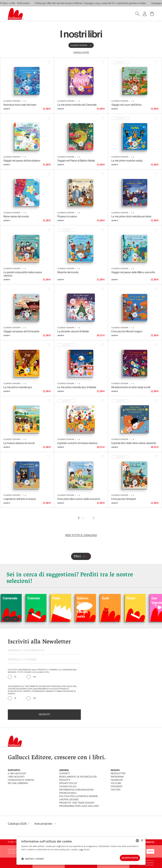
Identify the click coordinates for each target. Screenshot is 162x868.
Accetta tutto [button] (128, 857)
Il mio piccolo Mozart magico (127, 331)
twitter (115, 790)
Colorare (51, 598)
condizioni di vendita (21, 780)
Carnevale (28, 598)
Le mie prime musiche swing (127, 161)
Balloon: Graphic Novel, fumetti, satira (100, 607)
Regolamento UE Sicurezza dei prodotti (78, 779)
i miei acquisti (16, 777)
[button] (33, 858)
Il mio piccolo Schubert (124, 499)
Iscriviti (44, 715)
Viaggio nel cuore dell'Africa (126, 105)
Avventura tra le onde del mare (20, 105)
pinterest (117, 787)
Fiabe (74, 598)
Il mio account (17, 774)
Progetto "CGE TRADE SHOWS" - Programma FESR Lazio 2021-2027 (79, 805)
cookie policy (68, 787)
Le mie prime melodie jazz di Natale (77, 387)
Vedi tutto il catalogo (81, 535)
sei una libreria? (18, 783)
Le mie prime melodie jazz (18, 387)
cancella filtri (81, 52)
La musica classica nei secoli (19, 443)
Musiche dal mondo (68, 272)
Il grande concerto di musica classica (77, 443)
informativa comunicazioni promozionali (76, 792)
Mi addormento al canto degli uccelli (131, 387)
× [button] (142, 840)
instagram (117, 777)
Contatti (64, 774)
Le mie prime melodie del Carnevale (77, 105)
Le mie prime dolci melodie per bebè (131, 216)
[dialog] (81, 850)
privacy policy (68, 783)
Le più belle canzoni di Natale (73, 331)
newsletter (118, 774)
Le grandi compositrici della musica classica (23, 274)
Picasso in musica (67, 216)
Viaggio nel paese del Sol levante (21, 331)
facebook (117, 780)
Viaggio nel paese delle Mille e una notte (133, 272)
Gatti (123, 598)
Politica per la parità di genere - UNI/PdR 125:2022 (79, 798)
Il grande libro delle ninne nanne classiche (134, 443)
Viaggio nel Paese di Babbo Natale (76, 161)
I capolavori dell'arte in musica (20, 499)
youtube (116, 783)
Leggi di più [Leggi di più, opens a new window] (84, 849)
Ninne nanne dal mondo (16, 216)
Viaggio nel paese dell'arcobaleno (22, 161)
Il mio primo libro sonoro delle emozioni (79, 499)
